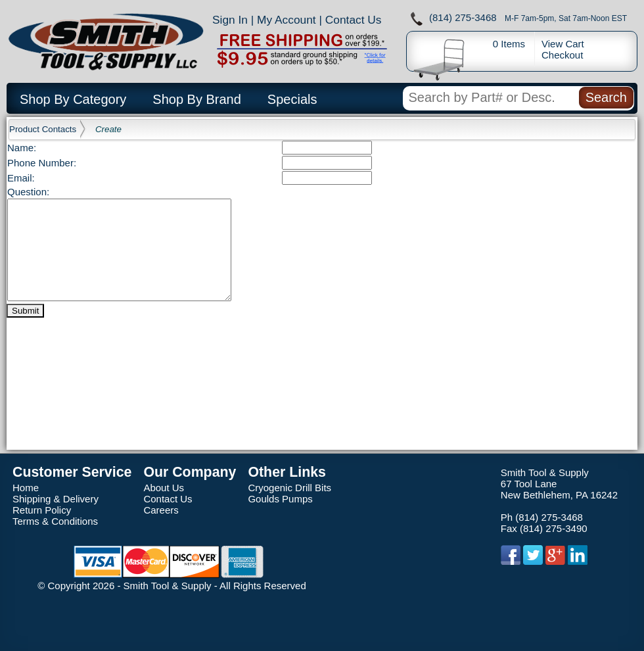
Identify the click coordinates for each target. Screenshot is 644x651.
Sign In (230, 20)
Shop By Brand (197, 99)
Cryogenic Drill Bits (289, 488)
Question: (28, 192)
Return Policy (42, 510)
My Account (287, 20)
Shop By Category (73, 99)
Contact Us (354, 20)
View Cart (563, 44)
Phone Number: (42, 163)
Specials (292, 99)
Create (108, 129)
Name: (22, 148)
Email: (21, 178)
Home (26, 488)
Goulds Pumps (280, 499)
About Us (164, 488)
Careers (161, 510)
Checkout (562, 55)
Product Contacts (43, 129)
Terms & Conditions (55, 521)
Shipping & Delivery (56, 499)
